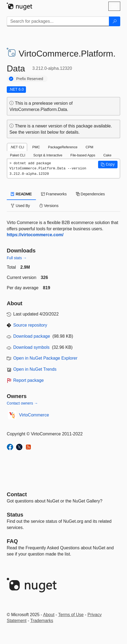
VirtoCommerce (34, 415)
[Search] (115, 21)
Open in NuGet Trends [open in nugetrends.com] (35, 369)
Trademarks (42, 621)
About (49, 615)
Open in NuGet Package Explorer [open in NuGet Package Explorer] (45, 358)
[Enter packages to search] (58, 21)
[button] (108, 165)
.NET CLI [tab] (17, 147)
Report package (29, 380)
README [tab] (21, 194)
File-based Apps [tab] (83, 155)
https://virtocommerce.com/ (35, 235)
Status (15, 515)
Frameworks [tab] (54, 194)
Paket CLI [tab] (18, 155)
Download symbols (31, 347)
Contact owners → (22, 403)
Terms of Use (71, 615)
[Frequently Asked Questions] (12, 541)
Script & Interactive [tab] (48, 155)
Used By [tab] (20, 206)
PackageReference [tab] (63, 147)
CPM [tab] (89, 147)
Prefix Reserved (30, 79)
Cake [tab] (107, 155)
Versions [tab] (49, 206)
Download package (32, 336)
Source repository (30, 325)
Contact (17, 494)
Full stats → (17, 258)
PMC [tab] (36, 147)
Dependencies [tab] (90, 194)
